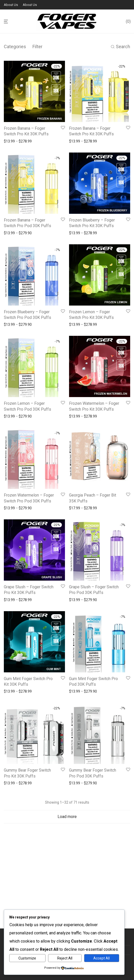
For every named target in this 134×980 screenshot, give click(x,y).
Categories (15, 47)
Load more (67, 817)
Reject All (65, 958)
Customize (27, 958)
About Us (11, 5)
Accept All (102, 958)
